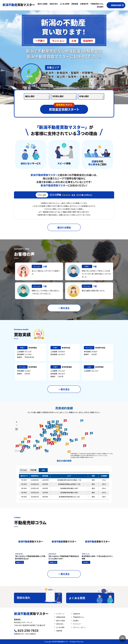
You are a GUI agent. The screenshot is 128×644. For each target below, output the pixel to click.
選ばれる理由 (43, 4)
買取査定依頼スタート (64, 108)
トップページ (60, 614)
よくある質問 (65, 4)
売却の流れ (54, 4)
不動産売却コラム (97, 4)
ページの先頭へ (123, 639)
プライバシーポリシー (79, 627)
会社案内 (100, 7)
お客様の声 (84, 4)
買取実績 (75, 4)
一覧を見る (64, 308)
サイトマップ (77, 624)
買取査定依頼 (116, 5)
